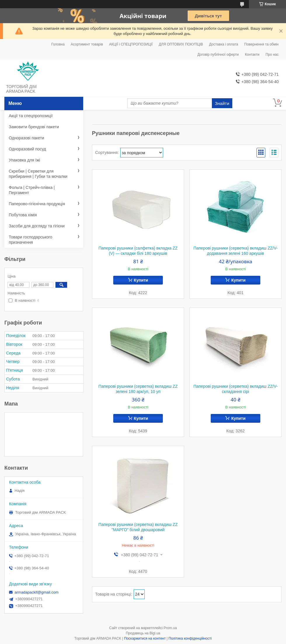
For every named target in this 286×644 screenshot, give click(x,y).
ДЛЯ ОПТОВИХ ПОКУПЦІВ (181, 44)
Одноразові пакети (26, 138)
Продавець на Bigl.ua (143, 633)
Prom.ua (170, 628)
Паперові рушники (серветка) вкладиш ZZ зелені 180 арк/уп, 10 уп (138, 389)
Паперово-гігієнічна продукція (37, 204)
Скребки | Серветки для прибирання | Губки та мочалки (38, 174)
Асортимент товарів (87, 44)
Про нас (272, 55)
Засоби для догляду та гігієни (37, 226)
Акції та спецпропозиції (31, 116)
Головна (58, 44)
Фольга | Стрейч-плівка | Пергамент (32, 190)
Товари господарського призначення (30, 240)
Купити (141, 280)
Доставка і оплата (224, 44)
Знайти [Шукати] (222, 103)
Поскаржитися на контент (145, 638)
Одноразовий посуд (27, 149)
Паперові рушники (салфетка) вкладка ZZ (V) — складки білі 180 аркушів (138, 251)
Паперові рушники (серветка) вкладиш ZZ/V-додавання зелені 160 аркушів (236, 251)
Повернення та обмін (261, 44)
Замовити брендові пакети (34, 127)
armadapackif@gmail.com (36, 592)
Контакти (252, 55)
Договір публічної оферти (218, 55)
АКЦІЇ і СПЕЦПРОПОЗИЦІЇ (131, 44)
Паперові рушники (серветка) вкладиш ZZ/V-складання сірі (236, 389)
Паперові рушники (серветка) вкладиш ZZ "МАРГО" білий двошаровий (138, 527)
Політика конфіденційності (190, 638)
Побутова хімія (23, 215)
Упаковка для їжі (24, 160)
